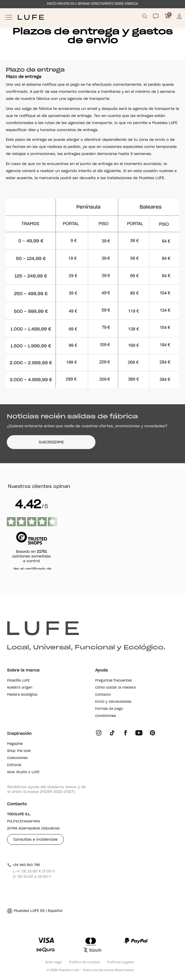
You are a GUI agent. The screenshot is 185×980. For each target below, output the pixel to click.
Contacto (103, 695)
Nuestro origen (20, 688)
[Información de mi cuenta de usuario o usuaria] (180, 17)
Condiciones (106, 716)
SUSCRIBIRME (51, 442)
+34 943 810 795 (23, 865)
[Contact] (156, 16)
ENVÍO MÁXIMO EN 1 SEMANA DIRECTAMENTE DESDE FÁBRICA (92, 4)
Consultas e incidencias (35, 839)
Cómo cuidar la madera (115, 688)
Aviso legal (54, 962)
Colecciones (17, 758)
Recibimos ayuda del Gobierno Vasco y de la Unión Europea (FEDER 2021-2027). (47, 789)
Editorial (14, 765)
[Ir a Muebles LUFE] (31, 17)
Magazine (15, 744)
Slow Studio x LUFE (23, 772)
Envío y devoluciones (113, 702)
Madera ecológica (22, 695)
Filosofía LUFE (18, 680)
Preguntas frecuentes (113, 680)
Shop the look (19, 751)
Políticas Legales (121, 962)
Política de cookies (85, 962)
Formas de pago (109, 709)
